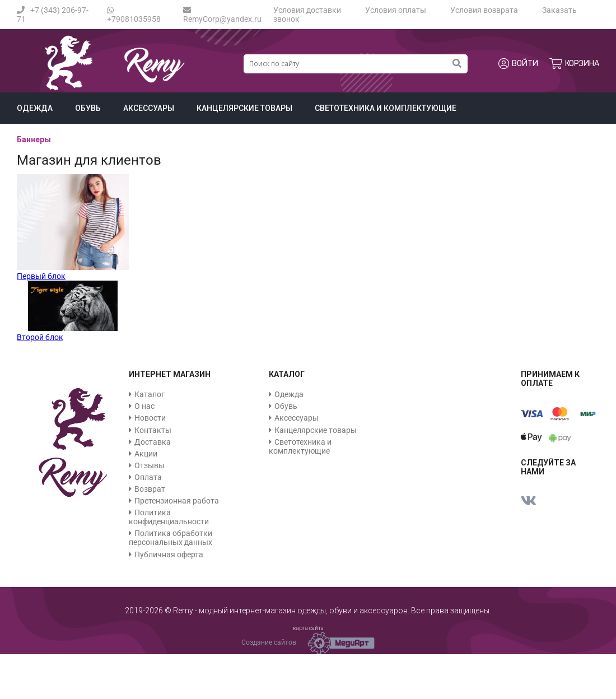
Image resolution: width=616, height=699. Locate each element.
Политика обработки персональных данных (171, 538)
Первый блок (41, 276)
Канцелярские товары (244, 108)
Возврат (150, 489)
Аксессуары (149, 108)
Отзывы (150, 465)
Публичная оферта (169, 554)
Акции (146, 454)
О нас (144, 406)
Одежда (35, 108)
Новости (150, 418)
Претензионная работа (177, 501)
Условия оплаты (396, 10)
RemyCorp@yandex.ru (222, 15)
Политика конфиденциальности (169, 517)
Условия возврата (484, 10)
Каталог (150, 394)
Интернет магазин (170, 374)
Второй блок (40, 337)
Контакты (153, 430)
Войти (518, 64)
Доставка (153, 442)
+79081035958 (134, 15)
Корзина (574, 64)
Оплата (148, 477)
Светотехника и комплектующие (386, 108)
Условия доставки (307, 10)
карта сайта (308, 628)
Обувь (88, 108)
